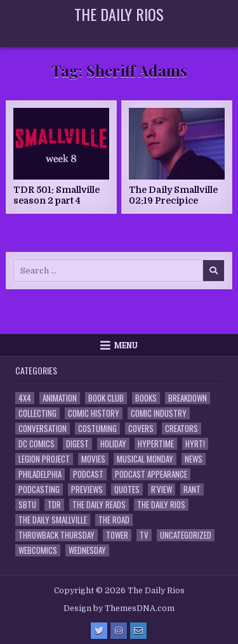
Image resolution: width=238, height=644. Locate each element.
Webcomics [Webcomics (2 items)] (38, 550)
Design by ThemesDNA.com (119, 608)
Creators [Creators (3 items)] (182, 429)
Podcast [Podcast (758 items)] (88, 474)
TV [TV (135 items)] (144, 535)
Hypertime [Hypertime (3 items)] (156, 444)
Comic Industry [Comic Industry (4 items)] (159, 413)
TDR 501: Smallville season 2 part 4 (56, 195)
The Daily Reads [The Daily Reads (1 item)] (99, 505)
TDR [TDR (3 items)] (54, 505)
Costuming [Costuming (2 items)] (97, 429)
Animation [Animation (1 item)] (60, 398)
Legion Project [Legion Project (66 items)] (44, 459)
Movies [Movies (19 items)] (93, 459)
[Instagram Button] (119, 631)
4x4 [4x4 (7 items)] (25, 398)
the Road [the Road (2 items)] (114, 520)
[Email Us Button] (138, 631)
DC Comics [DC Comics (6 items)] (36, 444)
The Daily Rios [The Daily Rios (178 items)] (161, 505)
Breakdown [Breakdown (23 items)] (188, 398)
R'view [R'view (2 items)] (162, 490)
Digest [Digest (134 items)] (77, 444)
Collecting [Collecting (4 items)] (37, 413)
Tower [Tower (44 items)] (117, 535)
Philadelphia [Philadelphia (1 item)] (40, 474)
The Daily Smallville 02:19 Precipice (173, 195)
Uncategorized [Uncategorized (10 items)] (186, 535)
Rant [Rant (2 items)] (192, 490)
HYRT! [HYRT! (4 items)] (195, 444)
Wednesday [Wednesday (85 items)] (87, 550)
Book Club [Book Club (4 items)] (106, 398)
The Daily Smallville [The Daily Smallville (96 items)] (53, 520)
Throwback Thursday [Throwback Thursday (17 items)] (56, 535)
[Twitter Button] (99, 631)
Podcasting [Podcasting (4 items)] (39, 490)
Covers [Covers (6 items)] (141, 429)
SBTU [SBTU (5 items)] (27, 505)
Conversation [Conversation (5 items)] (43, 429)
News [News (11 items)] (194, 459)
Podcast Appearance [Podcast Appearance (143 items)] (151, 474)
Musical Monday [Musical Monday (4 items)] (145, 459)
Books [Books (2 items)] (146, 398)
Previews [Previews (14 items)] (87, 490)
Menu (126, 345)
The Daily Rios (119, 14)
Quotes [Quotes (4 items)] (127, 490)
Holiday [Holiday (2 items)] (113, 444)
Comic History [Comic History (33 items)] (94, 413)
